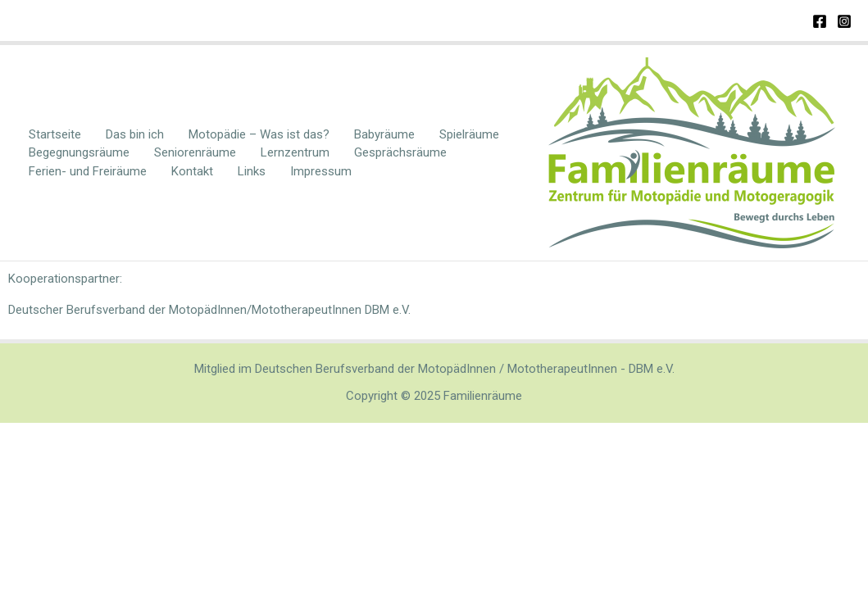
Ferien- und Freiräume (88, 171)
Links (252, 171)
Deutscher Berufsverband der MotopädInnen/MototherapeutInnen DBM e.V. (209, 310)
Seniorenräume (195, 152)
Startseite (55, 134)
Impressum (321, 171)
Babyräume (384, 134)
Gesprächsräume (400, 152)
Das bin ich (135, 134)
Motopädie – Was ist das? (259, 134)
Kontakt (192, 171)
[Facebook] (820, 21)
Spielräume (469, 134)
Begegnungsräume (79, 152)
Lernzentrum (295, 152)
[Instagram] (844, 21)
